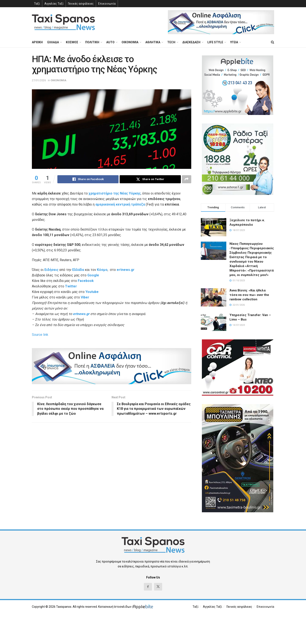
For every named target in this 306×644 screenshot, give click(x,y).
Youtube (92, 292)
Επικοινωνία (107, 4)
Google (93, 275)
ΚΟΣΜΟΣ (72, 42)
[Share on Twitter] (150, 179)
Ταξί (37, 4)
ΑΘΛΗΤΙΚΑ (153, 42)
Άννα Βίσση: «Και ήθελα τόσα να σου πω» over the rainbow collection (249, 295)
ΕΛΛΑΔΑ (53, 42)
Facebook (86, 281)
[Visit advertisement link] (221, 22)
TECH (171, 42)
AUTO (110, 42)
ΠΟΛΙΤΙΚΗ (92, 42)
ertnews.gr (81, 314)
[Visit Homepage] (63, 22)
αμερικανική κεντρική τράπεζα (120, 204)
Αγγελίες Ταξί (54, 4)
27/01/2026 (39, 80)
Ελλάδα (78, 270)
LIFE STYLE (215, 42)
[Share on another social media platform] (187, 179)
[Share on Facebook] (88, 179)
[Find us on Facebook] (148, 587)
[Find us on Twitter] (158, 587)
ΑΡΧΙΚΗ (37, 42)
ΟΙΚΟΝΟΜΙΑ (130, 42)
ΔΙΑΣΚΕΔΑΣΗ (191, 42)
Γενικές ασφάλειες (81, 4)
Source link (40, 335)
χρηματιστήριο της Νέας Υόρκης (115, 193)
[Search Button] (273, 42)
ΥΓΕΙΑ (234, 42)
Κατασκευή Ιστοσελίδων (115, 607)
